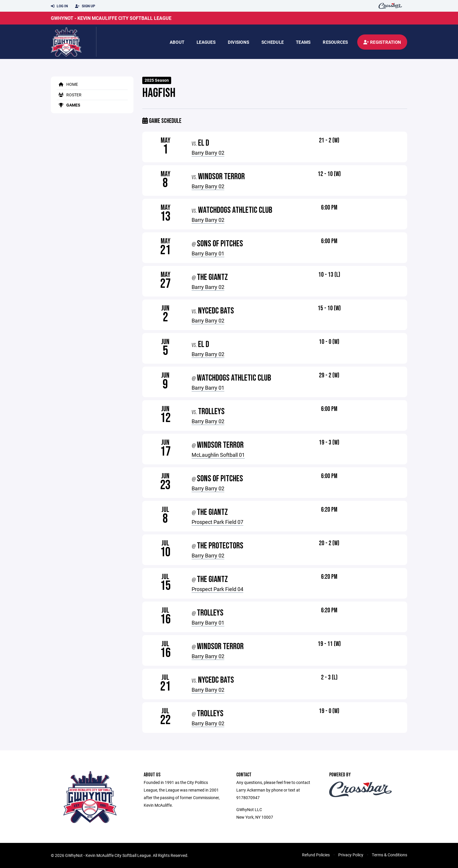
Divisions (238, 42)
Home (67, 84)
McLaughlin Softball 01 (218, 455)
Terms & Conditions (390, 855)
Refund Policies (316, 855)
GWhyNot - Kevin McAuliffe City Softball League (111, 18)
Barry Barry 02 (208, 153)
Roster (69, 95)
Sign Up (85, 6)
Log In (59, 6)
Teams (303, 42)
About (177, 42)
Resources (335, 42)
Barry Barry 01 (208, 253)
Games (68, 105)
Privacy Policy (351, 855)
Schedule (273, 42)
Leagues (206, 42)
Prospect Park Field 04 (217, 589)
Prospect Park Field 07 (217, 522)
